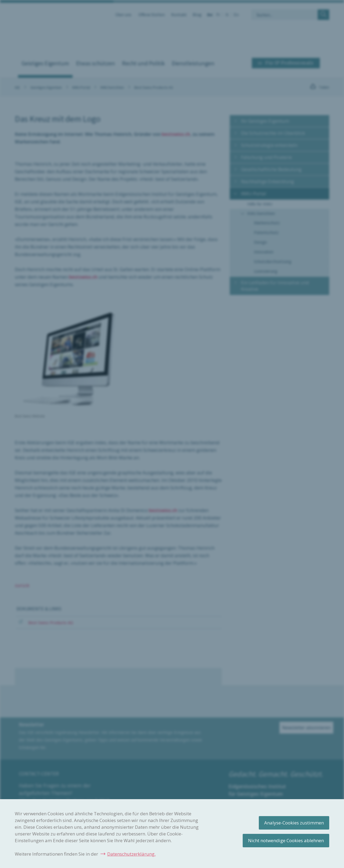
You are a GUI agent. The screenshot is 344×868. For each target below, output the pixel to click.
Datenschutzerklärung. (131, 854)
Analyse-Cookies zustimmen (294, 823)
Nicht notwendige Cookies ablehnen (286, 840)
